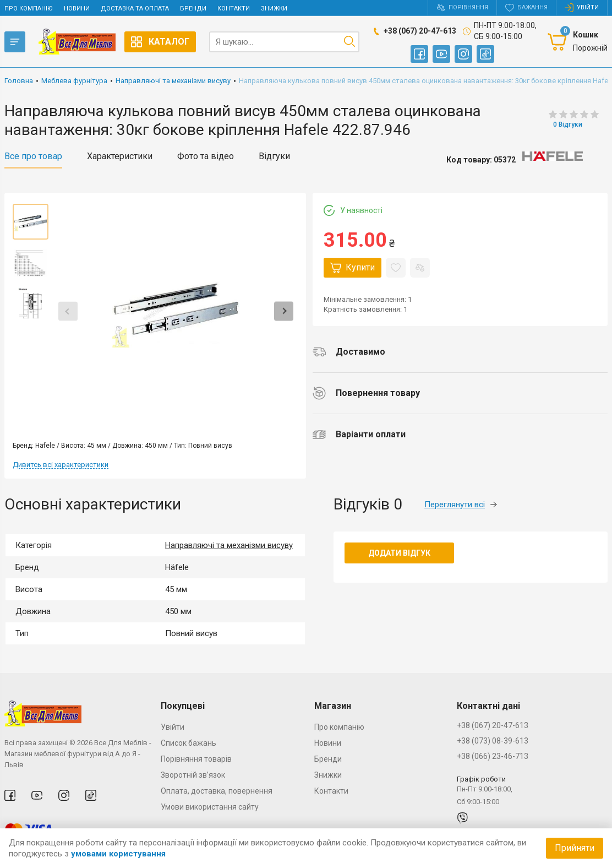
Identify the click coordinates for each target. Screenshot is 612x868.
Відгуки (274, 156)
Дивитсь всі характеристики (61, 465)
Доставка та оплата (135, 9)
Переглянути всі (461, 504)
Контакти (234, 9)
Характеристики (120, 156)
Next (284, 311)
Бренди (193, 9)
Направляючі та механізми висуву (229, 545)
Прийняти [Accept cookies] (575, 848)
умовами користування (118, 854)
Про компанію (29, 9)
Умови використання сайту (210, 807)
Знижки (274, 9)
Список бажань (188, 743)
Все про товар (33, 156)
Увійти (173, 727)
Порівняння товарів (196, 759)
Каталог (160, 42)
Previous (68, 311)
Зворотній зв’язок (193, 775)
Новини (77, 9)
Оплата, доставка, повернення (217, 791)
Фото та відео (206, 156)
